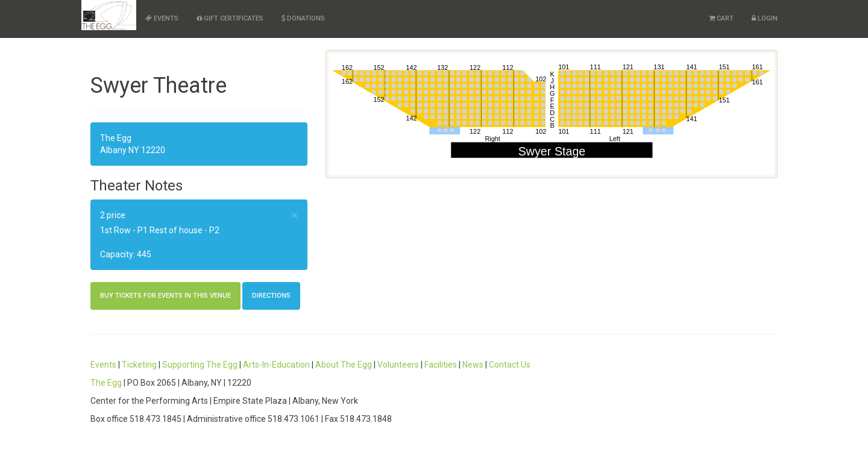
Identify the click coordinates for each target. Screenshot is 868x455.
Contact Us (510, 365)
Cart (721, 18)
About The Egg (344, 365)
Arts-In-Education (276, 365)
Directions (271, 296)
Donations (303, 18)
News (473, 365)
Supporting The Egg (200, 365)
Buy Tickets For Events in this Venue (165, 296)
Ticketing (139, 365)
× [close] (294, 215)
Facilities (441, 365)
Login (765, 18)
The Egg (106, 383)
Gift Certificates (230, 18)
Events (162, 18)
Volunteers (398, 365)
